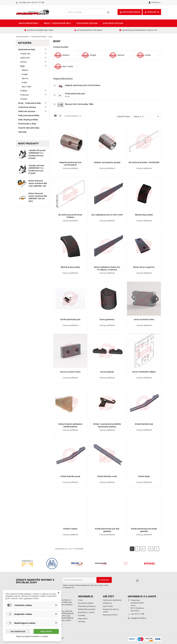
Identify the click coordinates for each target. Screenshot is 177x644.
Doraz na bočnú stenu (144, 319)
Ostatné (24, 99)
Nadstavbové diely (29, 23)
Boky (22, 66)
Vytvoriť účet (108, 606)
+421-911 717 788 (37, 2)
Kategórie (25, 43)
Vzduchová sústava (87, 23)
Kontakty (82, 615)
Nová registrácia (130, 12)
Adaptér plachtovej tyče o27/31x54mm (83, 85)
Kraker (24, 82)
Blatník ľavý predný (144, 215)
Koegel (25, 74)
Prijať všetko (46, 631)
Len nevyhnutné (18, 631)
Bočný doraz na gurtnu (144, 267)
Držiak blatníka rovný (107, 476)
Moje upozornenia (110, 615)
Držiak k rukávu (70, 529)
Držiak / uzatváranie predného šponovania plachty (107, 425)
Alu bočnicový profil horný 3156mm (70, 216)
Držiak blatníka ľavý (144, 424)
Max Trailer (26, 87)
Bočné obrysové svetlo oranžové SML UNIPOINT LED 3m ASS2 (38, 197)
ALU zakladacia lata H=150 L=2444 (107, 215)
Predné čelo (25, 54)
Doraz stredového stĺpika (144, 372)
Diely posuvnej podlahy (29, 115)
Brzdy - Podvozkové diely (58, 23)
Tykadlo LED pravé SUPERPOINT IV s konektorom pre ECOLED (37, 154)
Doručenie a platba (86, 603)
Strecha (23, 62)
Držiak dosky (144, 476)
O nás (80, 600)
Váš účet (109, 596)
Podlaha (24, 91)
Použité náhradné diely (29, 128)
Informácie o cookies (86, 612)
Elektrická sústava (113, 23)
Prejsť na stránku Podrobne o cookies (32, 636)
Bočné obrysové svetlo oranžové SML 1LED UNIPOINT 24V (38, 183)
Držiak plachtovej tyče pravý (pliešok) (144, 530)
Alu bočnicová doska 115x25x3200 (144, 162)
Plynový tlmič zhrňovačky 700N (79, 104)
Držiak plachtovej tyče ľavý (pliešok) (107, 530)
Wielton (25, 70)
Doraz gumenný (107, 319)
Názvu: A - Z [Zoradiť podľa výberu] (147, 116)
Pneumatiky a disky (27, 124)
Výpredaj (22, 132)
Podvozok (25, 95)
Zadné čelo (25, 58)
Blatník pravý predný (70, 267)
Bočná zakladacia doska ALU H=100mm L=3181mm (107, 268)
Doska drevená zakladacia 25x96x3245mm (70, 425)
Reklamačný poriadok (87, 609)
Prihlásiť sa (152, 12)
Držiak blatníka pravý (70, 476)
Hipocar (25, 78)
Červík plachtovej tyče (75, 94)
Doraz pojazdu (107, 372)
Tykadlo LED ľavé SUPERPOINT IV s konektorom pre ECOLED (36, 169)
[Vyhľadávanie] (89, 12)
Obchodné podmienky (87, 606)
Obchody (82, 621)
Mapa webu (83, 618)
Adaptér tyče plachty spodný (107, 162)
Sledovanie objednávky (112, 600)
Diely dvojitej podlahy (28, 120)
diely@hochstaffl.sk (139, 618)
